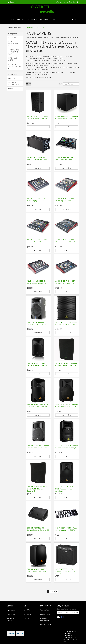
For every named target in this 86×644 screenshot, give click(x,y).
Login (66, 2)
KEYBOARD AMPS (13, 59)
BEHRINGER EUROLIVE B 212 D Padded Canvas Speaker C (37, 489)
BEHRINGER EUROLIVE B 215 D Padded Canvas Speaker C (65, 489)
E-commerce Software (69, 639)
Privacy (54, 19)
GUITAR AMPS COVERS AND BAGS (14, 52)
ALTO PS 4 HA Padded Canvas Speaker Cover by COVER (37, 324)
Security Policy (45, 625)
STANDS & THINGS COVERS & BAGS (15, 66)
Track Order (11, 614)
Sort (60, 84)
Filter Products (14, 28)
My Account (11, 610)
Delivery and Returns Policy (13, 83)
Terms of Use (45, 610)
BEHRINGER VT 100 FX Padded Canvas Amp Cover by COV (66, 571)
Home (12, 19)
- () (75, 19)
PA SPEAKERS (14, 38)
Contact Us (44, 19)
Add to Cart (38, 127)
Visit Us (26, 618)
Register (72, 2)
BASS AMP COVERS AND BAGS (13, 44)
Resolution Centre (11, 619)
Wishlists (59, 2)
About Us (21, 19)
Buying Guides (32, 19)
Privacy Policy (45, 614)
